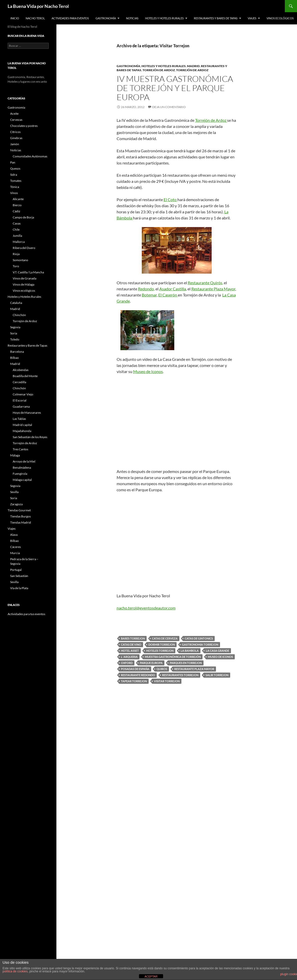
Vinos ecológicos (280, 18)
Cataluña (16, 303)
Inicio (15, 18)
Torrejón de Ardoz (159, 70)
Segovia (15, 327)
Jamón (15, 144)
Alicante (18, 199)
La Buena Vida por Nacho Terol (38, 6)
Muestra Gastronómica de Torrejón (173, 657)
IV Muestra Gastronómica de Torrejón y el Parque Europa (175, 88)
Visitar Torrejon (167, 681)
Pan (13, 162)
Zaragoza (16, 504)
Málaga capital (22, 480)
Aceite (14, 114)
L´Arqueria (129, 657)
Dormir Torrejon (162, 644)
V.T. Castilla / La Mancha (28, 272)
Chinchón (19, 315)
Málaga (15, 455)
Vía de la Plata (19, 588)
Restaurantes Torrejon (180, 675)
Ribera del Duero (24, 248)
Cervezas (16, 120)
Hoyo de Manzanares (27, 413)
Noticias (132, 18)
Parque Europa (151, 663)
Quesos (15, 168)
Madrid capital (22, 425)
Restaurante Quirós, (205, 283)
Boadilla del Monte (25, 376)
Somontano (20, 260)
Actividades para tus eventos (26, 614)
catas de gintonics (199, 638)
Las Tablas (19, 419)
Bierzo (17, 205)
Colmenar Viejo (23, 394)
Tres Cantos (20, 449)
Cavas (17, 223)
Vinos (14, 193)
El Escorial (20, 400)
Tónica (15, 187)
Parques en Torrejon (186, 663)
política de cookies (15, 971)
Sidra (14, 175)
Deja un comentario (169, 107)
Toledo (15, 339)
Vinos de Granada (25, 278)
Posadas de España (135, 669)
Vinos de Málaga (24, 284)
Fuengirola (20, 474)
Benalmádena (22, 467)
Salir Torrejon (217, 675)
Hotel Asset (130, 651)
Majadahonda (22, 431)
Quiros (162, 669)
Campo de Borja (23, 217)
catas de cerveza (165, 638)
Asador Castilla (173, 289)
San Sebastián (19, 576)
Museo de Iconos (148, 371)
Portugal (16, 570)
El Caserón (168, 295)
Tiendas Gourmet (19, 510)
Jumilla (17, 236)
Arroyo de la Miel (24, 461)
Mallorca (19, 242)
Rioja (16, 254)
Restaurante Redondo (138, 675)
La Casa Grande (217, 651)
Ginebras (16, 138)
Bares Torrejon (133, 638)
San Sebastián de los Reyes (30, 437)
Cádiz (17, 211)
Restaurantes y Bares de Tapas (216, 18)
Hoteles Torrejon (160, 651)
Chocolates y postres (24, 126)
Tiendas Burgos (20, 516)
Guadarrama (21, 406)
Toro (16, 266)
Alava (14, 535)
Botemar (149, 295)
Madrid (193, 66)
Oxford (127, 663)
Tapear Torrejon (134, 681)
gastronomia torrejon (200, 644)
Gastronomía (106, 18)
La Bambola (190, 651)
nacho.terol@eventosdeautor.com (146, 608)
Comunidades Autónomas (30, 156)
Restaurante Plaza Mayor (213, 289)
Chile (16, 229)
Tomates (16, 181)
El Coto (170, 199)
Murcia (15, 553)
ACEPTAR (151, 976)
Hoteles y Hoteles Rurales (164, 18)
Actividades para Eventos (70, 18)
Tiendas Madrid (21, 522)
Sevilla (14, 492)
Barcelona (17, 352)
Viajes (252, 18)
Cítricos (15, 132)
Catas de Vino (131, 644)
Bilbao (14, 358)
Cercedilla (19, 382)
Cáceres (15, 547)
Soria (14, 333)
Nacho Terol (35, 18)
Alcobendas (21, 370)
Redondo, (146, 289)
